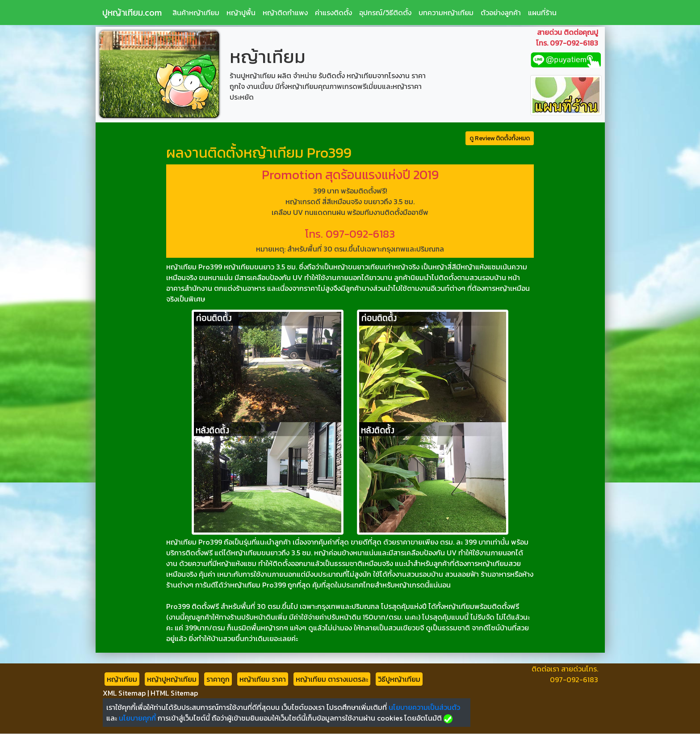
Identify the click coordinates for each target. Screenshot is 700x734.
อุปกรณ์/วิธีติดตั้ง (385, 13)
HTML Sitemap (174, 693)
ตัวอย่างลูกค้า (501, 13)
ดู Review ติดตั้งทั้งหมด (500, 138)
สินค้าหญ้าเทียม (196, 13)
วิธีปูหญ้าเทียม (399, 679)
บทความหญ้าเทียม (446, 13)
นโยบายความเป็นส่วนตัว (424, 707)
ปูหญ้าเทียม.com (132, 13)
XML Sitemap (124, 693)
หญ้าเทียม (122, 679)
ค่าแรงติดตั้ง (333, 13)
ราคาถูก (218, 679)
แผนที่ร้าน (542, 13)
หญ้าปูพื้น (241, 13)
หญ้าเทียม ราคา (263, 679)
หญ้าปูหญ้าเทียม (172, 679)
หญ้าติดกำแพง (285, 13)
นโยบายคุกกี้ (137, 718)
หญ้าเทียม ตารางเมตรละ (332, 679)
